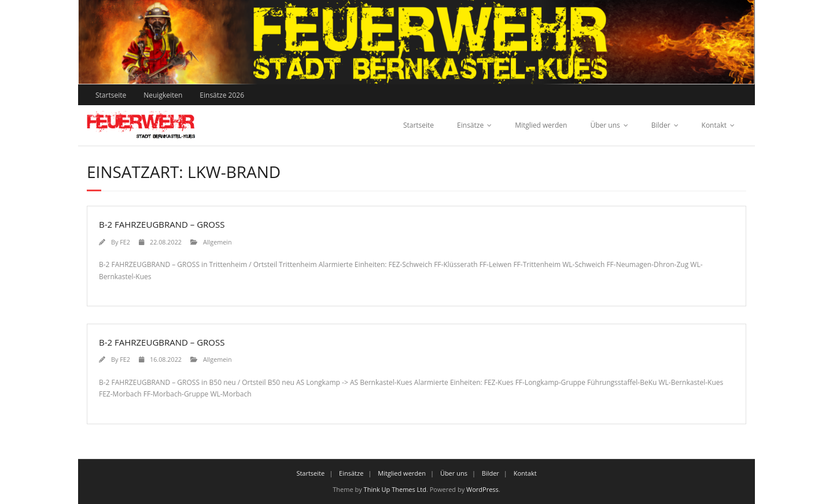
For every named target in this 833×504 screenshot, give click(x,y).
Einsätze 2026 (222, 95)
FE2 (125, 242)
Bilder (661, 125)
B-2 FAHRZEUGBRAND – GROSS (162, 224)
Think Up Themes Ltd (395, 489)
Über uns (605, 125)
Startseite (111, 95)
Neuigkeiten (163, 95)
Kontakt (714, 125)
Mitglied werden (541, 125)
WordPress (482, 489)
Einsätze (470, 125)
